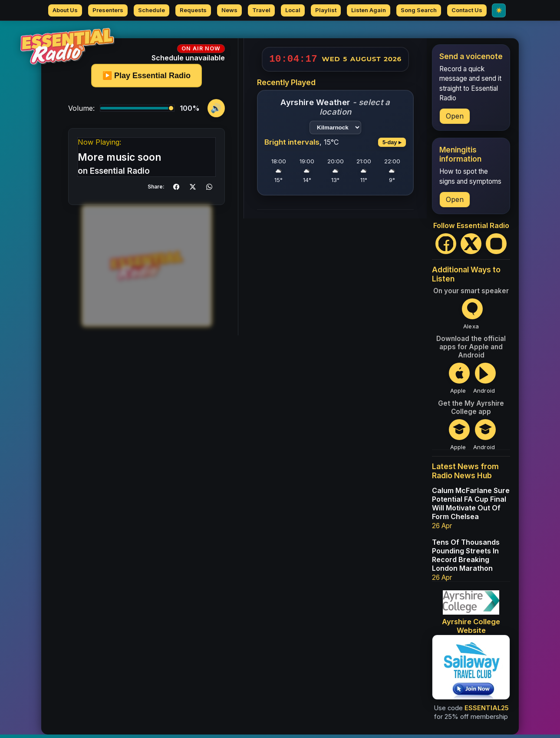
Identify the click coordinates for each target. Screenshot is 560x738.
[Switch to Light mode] (499, 10)
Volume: (81, 112)
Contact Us (467, 10)
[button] (176, 190)
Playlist (326, 10)
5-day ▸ (392, 146)
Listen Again (369, 10)
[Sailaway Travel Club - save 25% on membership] (471, 671)
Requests (193, 10)
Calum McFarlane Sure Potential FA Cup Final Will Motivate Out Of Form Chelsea (471, 507)
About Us (65, 10)
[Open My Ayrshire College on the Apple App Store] (458, 438)
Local (293, 10)
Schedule (152, 10)
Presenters (108, 10)
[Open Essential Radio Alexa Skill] (471, 317)
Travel (261, 10)
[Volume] (137, 112)
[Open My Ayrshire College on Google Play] (484, 438)
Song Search (419, 10)
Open (455, 119)
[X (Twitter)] (471, 247)
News (229, 10)
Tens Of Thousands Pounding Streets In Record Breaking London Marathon (466, 559)
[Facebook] (446, 247)
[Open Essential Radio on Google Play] (484, 382)
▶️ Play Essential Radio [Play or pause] (147, 79)
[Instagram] (496, 247)
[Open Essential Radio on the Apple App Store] (458, 382)
